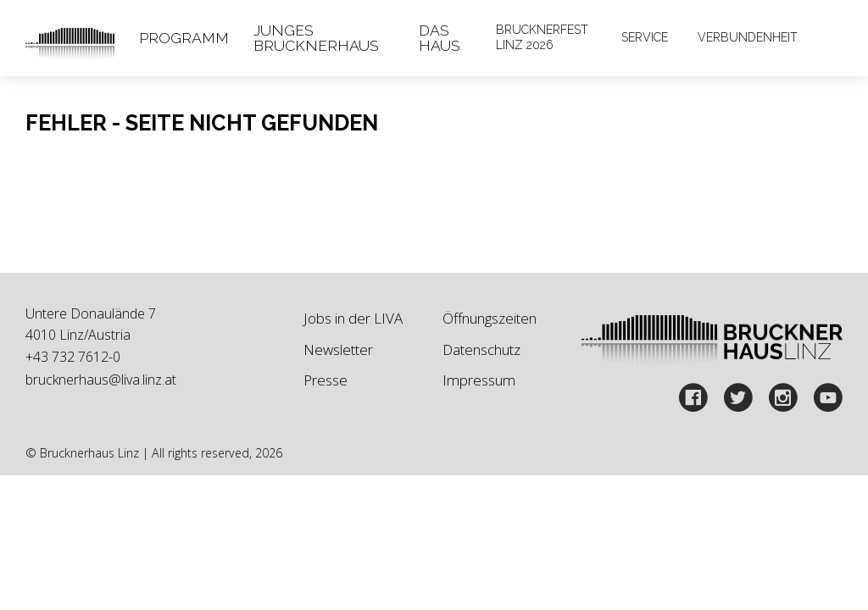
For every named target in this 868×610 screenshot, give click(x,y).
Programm (184, 38)
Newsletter (338, 349)
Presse (325, 380)
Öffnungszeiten (490, 318)
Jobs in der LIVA (353, 318)
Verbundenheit (748, 37)
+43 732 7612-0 (73, 357)
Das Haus (440, 38)
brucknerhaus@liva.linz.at (101, 380)
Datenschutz (481, 349)
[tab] (184, 38)
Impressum (479, 380)
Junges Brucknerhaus (316, 38)
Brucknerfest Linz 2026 (542, 37)
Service (645, 37)
